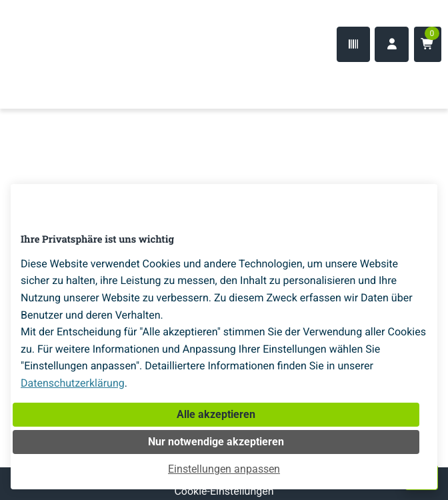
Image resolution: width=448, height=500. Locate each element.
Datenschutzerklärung (73, 383)
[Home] (53, 82)
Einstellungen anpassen (224, 469)
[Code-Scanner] (353, 44)
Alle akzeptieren (216, 414)
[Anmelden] (392, 44)
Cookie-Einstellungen (224, 491)
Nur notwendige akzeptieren (216, 442)
